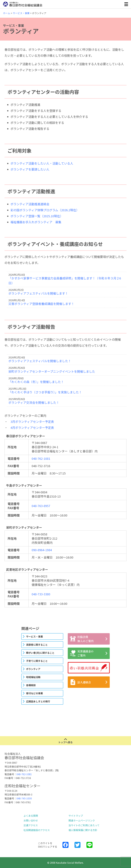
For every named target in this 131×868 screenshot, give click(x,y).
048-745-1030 (24, 798)
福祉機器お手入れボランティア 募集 (36, 222)
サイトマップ (76, 816)
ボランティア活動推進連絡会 (30, 204)
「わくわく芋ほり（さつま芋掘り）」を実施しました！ (45, 392)
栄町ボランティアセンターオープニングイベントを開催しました (52, 371)
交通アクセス (31, 825)
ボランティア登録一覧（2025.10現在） (37, 216)
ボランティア (33, 669)
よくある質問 (31, 816)
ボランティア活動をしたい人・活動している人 (42, 163)
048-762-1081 (41, 458)
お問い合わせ (31, 820)
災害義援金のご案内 (82, 653)
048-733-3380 (41, 594)
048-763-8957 (41, 506)
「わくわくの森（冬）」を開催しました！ (36, 382)
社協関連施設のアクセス (37, 830)
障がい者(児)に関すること (40, 653)
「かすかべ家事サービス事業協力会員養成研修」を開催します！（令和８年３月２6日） (65, 281)
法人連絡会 (80, 682)
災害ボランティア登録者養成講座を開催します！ (41, 304)
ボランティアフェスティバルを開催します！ (38, 293)
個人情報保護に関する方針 (83, 830)
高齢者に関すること (37, 645)
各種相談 (31, 685)
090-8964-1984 (42, 550)
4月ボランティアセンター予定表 (32, 428)
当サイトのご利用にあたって (84, 825)
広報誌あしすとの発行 (38, 701)
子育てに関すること (37, 661)
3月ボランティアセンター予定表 (32, 422)
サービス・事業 (34, 636)
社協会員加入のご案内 (82, 639)
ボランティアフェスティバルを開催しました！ (40, 361)
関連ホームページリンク (82, 820)
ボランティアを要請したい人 (30, 169)
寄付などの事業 (34, 693)
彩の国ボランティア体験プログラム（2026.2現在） (45, 210)
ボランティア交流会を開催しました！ (34, 402)
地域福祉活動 (33, 677)
